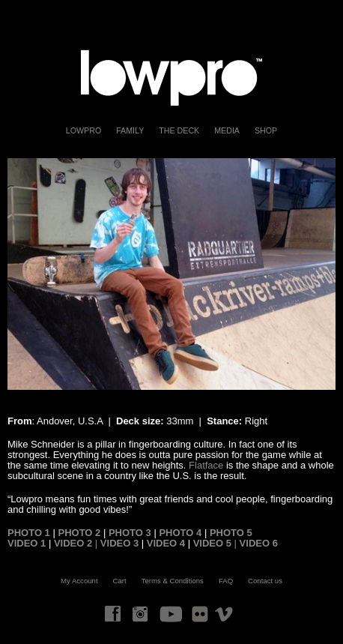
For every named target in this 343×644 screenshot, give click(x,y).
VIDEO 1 (27, 543)
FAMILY (130, 130)
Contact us (265, 581)
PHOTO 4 (179, 533)
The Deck (179, 130)
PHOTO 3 (128, 533)
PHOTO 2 (79, 533)
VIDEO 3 (119, 543)
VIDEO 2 (75, 543)
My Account (79, 581)
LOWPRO (84, 130)
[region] (171, 274)
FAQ (226, 581)
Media (227, 130)
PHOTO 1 (29, 533)
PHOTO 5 (231, 533)
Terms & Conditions (173, 581)
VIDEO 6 (259, 543)
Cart (120, 581)
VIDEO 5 (214, 543)
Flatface (206, 465)
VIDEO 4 (166, 543)
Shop (266, 130)
